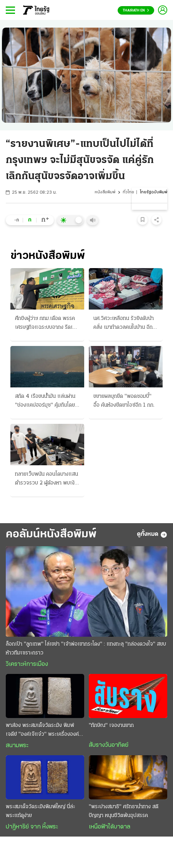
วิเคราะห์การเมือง (27, 664)
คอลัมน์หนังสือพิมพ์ (51, 534)
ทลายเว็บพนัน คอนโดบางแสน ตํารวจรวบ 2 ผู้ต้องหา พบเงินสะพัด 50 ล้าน (47, 479)
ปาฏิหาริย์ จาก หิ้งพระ (32, 827)
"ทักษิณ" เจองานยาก (111, 726)
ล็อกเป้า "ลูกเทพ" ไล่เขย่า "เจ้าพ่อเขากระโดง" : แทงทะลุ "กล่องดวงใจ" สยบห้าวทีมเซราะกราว (86, 649)
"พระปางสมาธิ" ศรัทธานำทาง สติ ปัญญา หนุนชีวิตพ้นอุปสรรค (124, 811)
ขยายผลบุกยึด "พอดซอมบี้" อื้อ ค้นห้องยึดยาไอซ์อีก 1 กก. (124, 401)
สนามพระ (17, 746)
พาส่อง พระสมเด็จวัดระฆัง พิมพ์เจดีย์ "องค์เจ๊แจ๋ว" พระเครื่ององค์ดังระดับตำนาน (42, 731)
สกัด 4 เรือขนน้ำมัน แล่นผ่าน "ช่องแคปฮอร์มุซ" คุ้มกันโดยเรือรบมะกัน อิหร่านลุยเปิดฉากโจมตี (47, 402)
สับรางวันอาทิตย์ (109, 745)
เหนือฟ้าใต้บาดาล (110, 827)
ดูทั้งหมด (152, 535)
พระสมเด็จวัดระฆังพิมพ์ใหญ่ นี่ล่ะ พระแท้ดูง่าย (40, 811)
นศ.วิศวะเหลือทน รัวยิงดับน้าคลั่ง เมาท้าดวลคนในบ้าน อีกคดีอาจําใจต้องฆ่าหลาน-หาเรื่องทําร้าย (124, 324)
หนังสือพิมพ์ (105, 192)
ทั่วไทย (128, 192)
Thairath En (136, 11)
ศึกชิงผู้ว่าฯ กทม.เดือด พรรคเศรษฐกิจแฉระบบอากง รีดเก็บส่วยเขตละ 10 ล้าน (47, 324)
